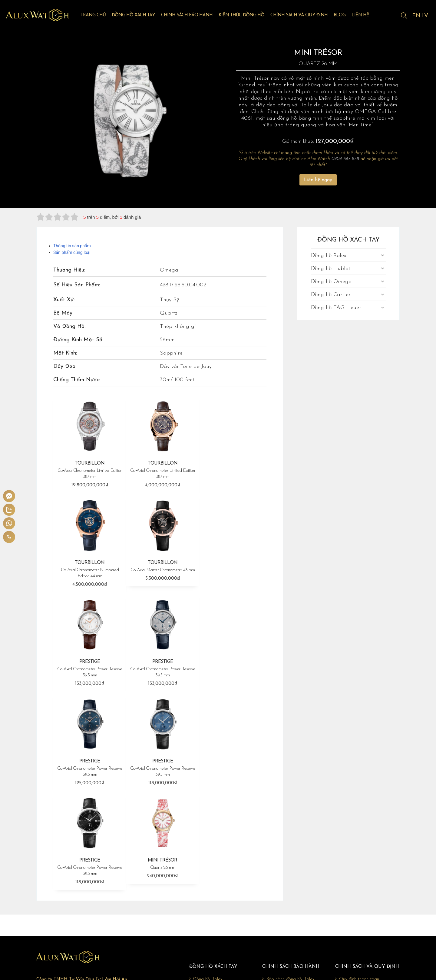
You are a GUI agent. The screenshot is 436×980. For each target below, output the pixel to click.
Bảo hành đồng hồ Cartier (290, 898)
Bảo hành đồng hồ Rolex (288, 869)
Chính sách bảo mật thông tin (366, 898)
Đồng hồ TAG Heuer (336, 308)
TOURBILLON (89, 469)
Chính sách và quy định (303, 16)
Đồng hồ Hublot (331, 269)
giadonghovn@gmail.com (76, 920)
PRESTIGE (160, 567)
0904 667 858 (345, 159)
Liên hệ (365, 16)
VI (427, 16)
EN (416, 16)
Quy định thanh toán (357, 869)
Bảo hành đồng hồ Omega (290, 888)
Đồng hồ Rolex (329, 256)
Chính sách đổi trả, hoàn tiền (365, 888)
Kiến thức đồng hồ (246, 16)
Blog (344, 16)
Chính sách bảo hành (191, 16)
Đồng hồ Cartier (331, 295)
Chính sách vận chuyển (359, 878)
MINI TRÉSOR (89, 760)
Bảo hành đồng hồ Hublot (290, 878)
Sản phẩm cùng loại (72, 252)
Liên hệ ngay (318, 180)
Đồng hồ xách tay (138, 16)
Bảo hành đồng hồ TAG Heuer (294, 908)
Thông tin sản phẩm (72, 246)
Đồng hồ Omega (331, 282)
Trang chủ (97, 16)
